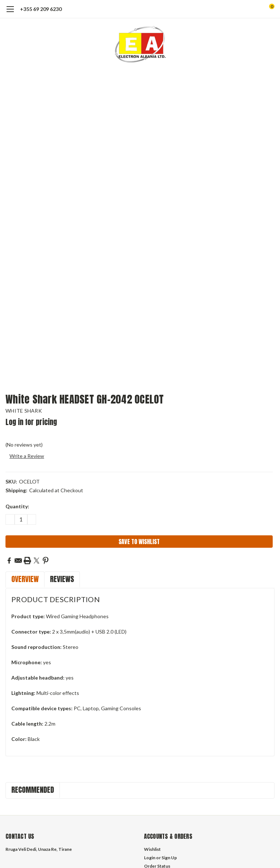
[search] (241, 9)
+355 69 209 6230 (41, 9)
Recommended (33, 790)
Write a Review (27, 456)
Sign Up (169, 858)
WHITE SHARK (24, 411)
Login (150, 858)
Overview (25, 579)
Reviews (62, 579)
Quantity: (17, 506)
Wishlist (152, 849)
